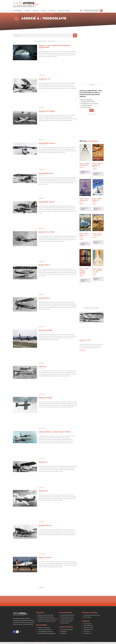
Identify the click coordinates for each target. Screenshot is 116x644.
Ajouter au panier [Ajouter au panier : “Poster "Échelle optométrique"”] (84, 172)
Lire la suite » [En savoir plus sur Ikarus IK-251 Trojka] (42, 140)
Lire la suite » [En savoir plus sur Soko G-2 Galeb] (42, 587)
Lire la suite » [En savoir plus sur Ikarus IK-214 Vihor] (42, 261)
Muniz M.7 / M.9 (85, 340)
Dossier (44, 11)
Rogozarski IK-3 (45, 525)
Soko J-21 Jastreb (45, 330)
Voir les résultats (92, 114)
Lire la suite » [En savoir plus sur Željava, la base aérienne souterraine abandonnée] (42, 75)
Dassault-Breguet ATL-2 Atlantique (90, 104)
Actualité (36, 11)
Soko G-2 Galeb (45, 558)
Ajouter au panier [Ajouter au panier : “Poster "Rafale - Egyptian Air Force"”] (97, 174)
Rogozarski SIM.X (46, 173)
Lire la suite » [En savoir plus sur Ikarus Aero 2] (42, 294)
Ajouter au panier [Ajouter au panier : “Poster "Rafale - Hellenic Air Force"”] (97, 209)
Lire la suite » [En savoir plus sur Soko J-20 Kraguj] (42, 428)
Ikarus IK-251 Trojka (47, 111)
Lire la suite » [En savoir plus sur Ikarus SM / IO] (42, 108)
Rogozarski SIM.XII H (47, 143)
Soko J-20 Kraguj (45, 398)
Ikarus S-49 (43, 491)
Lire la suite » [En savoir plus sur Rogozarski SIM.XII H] (42, 170)
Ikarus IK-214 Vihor (47, 232)
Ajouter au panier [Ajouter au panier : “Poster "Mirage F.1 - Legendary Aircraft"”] (97, 279)
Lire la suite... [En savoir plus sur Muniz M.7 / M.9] (83, 350)
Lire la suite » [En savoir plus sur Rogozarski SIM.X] (42, 198)
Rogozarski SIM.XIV (47, 202)
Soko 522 (42, 367)
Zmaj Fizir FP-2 (44, 298)
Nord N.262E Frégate (86, 107)
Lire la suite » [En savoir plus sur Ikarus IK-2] (42, 487)
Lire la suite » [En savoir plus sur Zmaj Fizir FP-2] (42, 327)
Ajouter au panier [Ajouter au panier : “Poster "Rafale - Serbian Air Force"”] (84, 244)
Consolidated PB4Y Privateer (88, 102)
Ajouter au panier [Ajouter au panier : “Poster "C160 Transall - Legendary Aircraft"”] (84, 280)
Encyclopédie (18, 11)
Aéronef (27, 11)
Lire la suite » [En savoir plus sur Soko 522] (42, 394)
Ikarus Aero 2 (44, 265)
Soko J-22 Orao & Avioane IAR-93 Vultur (55, 432)
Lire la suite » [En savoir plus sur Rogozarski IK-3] (42, 554)
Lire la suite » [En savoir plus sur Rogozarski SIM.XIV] (42, 228)
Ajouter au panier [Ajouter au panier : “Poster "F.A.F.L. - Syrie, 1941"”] (97, 242)
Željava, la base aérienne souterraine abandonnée (54, 46)
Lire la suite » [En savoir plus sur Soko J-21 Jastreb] (42, 363)
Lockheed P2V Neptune (87, 105)
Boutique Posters (64, 11)
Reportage (52, 11)
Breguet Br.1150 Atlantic (87, 100)
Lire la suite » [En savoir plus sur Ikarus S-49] (42, 522)
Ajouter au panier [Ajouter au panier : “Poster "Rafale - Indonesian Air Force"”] (84, 209)
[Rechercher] (102, 11)
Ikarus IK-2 (43, 462)
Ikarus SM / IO (44, 79)
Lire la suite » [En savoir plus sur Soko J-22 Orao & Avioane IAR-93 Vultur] (42, 458)
